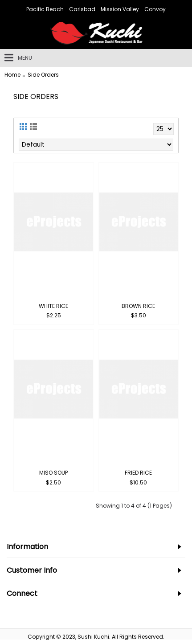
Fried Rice (138, 473)
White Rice (53, 306)
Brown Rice (138, 306)
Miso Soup (53, 473)
